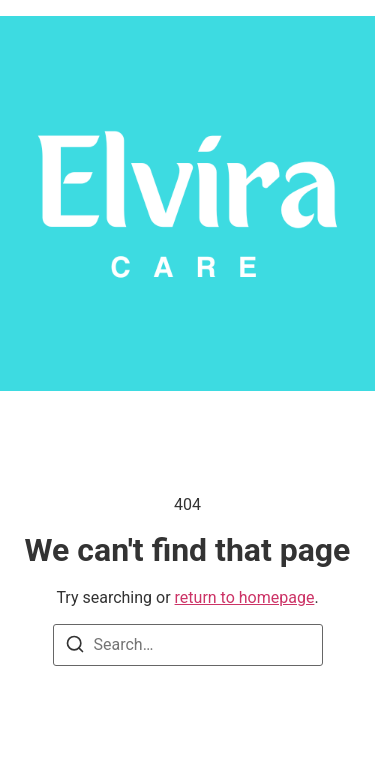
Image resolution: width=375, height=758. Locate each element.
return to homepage (245, 597)
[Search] (75, 647)
